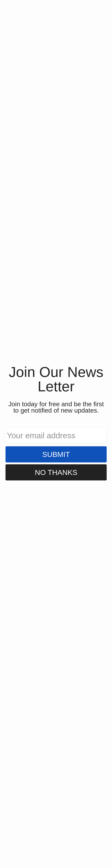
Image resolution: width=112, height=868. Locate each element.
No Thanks (56, 472)
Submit (56, 454)
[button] (56, 379)
